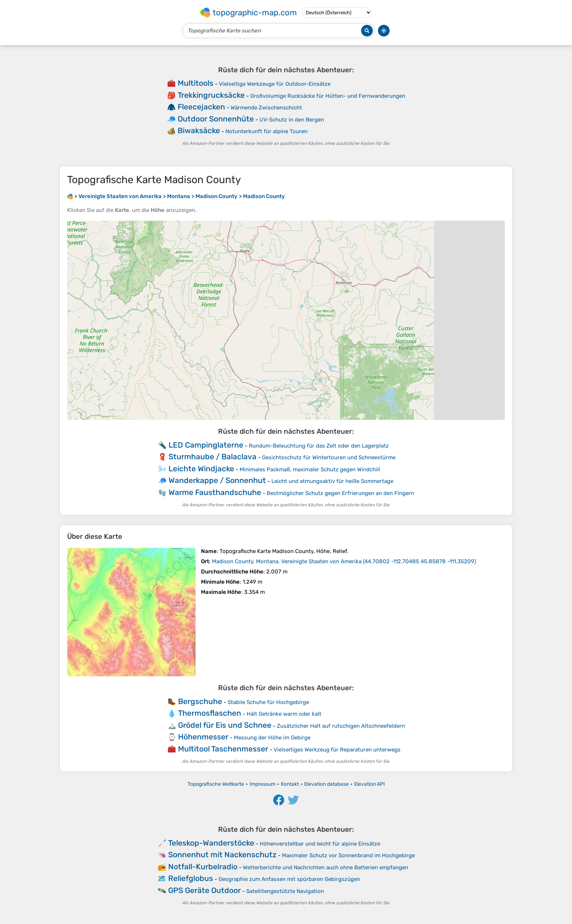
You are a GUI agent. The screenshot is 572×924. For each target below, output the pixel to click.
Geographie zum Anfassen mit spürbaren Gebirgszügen (289, 879)
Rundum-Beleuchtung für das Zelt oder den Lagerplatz (319, 446)
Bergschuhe (200, 701)
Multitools (196, 83)
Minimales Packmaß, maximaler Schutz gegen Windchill (310, 469)
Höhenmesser (203, 737)
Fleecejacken (201, 107)
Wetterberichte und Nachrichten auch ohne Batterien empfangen (326, 867)
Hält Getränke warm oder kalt (284, 714)
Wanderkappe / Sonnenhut (217, 480)
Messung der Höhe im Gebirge (272, 738)
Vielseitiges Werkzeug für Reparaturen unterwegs (337, 750)
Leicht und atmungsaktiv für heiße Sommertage (332, 481)
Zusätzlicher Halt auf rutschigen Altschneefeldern (341, 726)
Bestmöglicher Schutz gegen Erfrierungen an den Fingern (340, 493)
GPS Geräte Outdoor (204, 890)
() (344, 561)
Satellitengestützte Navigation (285, 891)
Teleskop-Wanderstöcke (211, 843)
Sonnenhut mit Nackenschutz (222, 855)
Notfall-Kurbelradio (203, 867)
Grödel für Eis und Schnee (225, 725)
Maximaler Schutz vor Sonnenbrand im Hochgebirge (348, 855)
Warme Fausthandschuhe (215, 492)
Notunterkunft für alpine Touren (266, 131)
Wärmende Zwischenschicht (266, 108)
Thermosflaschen (210, 713)
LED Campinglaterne (206, 445)
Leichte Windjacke (201, 469)
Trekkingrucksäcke (211, 95)
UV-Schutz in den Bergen (292, 120)
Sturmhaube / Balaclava (212, 457)
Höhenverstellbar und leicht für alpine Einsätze (320, 844)
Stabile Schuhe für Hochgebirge (268, 702)
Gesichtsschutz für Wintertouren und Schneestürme (329, 457)
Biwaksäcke (199, 130)
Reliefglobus (191, 878)
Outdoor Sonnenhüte (216, 119)
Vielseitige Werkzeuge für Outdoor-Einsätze (275, 84)
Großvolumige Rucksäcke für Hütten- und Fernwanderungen (328, 96)
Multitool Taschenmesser (223, 749)
